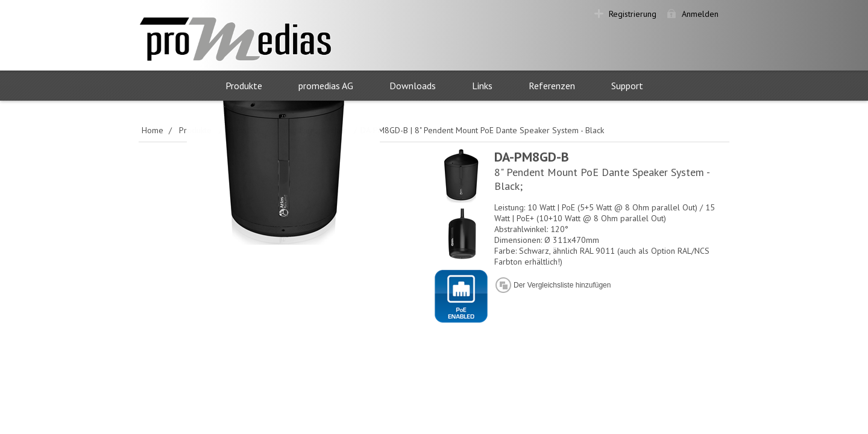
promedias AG (326, 86)
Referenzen (552, 86)
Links (482, 86)
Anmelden (700, 14)
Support (627, 86)
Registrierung (633, 14)
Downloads (413, 86)
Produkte (244, 86)
